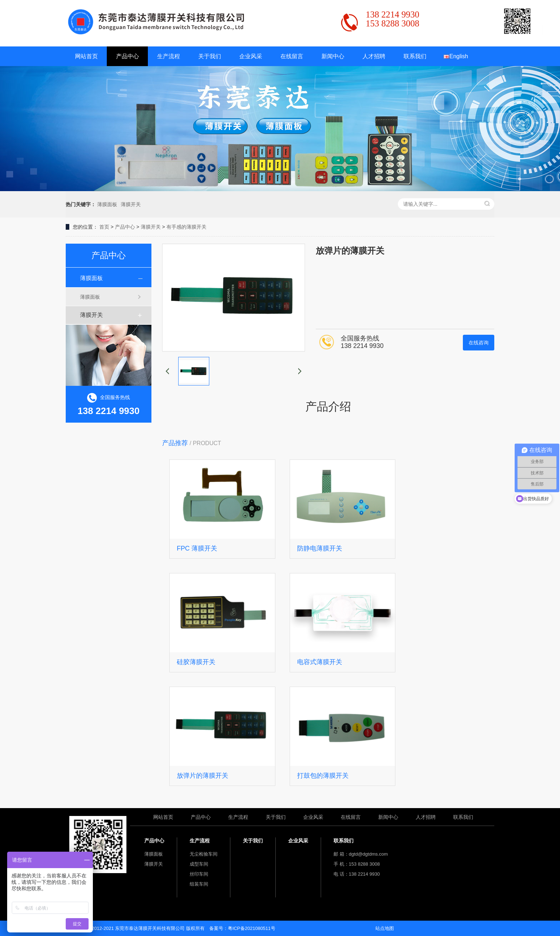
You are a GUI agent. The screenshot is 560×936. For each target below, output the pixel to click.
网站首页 (86, 56)
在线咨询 (479, 343)
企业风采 (251, 56)
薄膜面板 (107, 204)
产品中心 (127, 56)
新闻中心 (333, 56)
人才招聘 (374, 56)
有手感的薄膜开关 (186, 227)
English (456, 56)
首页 (104, 227)
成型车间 (199, 864)
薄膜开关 (131, 204)
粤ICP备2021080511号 (252, 928)
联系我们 (415, 56)
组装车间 (199, 884)
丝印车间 (199, 874)
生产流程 (169, 56)
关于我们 (210, 56)
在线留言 (292, 56)
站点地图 (385, 928)
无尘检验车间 (204, 854)
